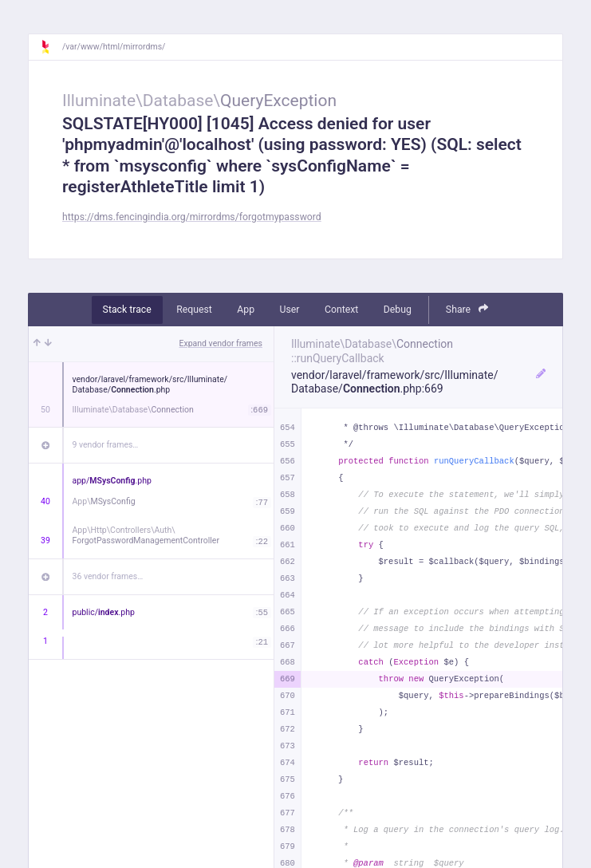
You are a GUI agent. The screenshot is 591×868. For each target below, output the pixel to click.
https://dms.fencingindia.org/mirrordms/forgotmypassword (192, 217)
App (246, 310)
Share (467, 309)
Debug (398, 310)
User (290, 310)
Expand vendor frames (221, 343)
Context (341, 310)
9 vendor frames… (106, 445)
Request (194, 310)
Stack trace (127, 310)
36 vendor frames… (108, 576)
